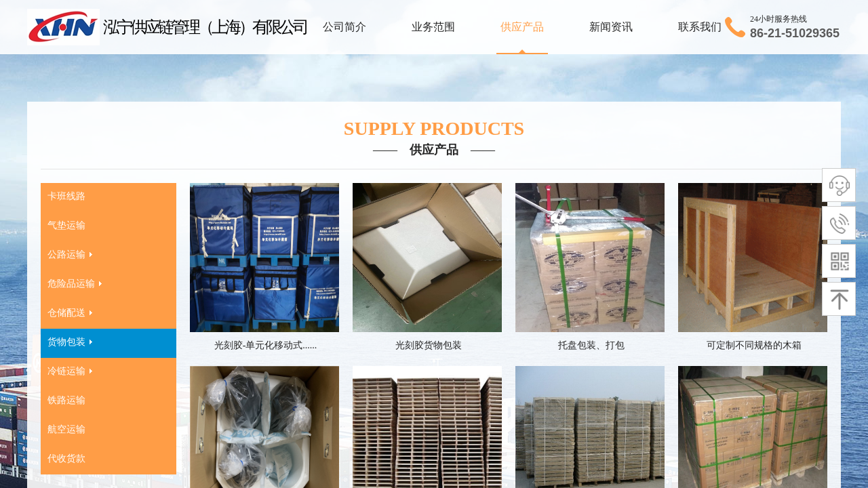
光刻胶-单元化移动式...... (266, 345)
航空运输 (66, 429)
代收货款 (66, 459)
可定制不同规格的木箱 (754, 345)
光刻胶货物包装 (429, 345)
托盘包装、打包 (591, 345)
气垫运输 (66, 225)
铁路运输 (66, 400)
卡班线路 (66, 196)
